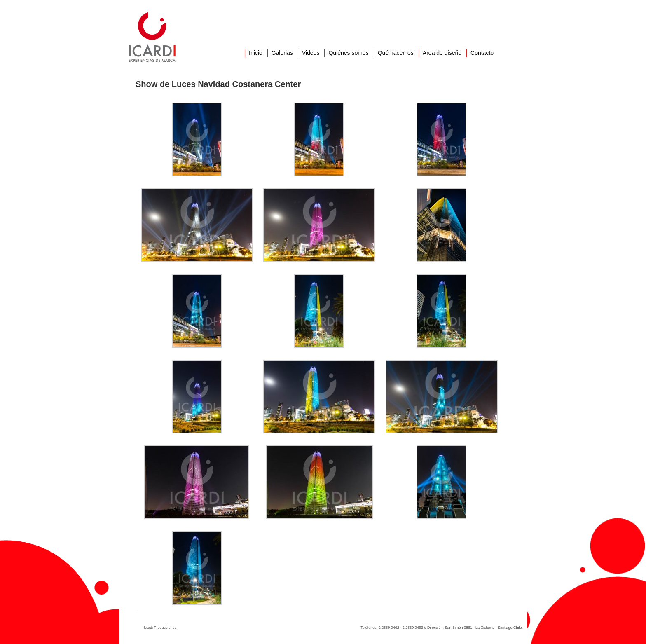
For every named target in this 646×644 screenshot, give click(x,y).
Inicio (256, 53)
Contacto (482, 53)
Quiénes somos (348, 53)
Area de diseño (442, 53)
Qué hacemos (396, 53)
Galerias (282, 53)
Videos (311, 53)
